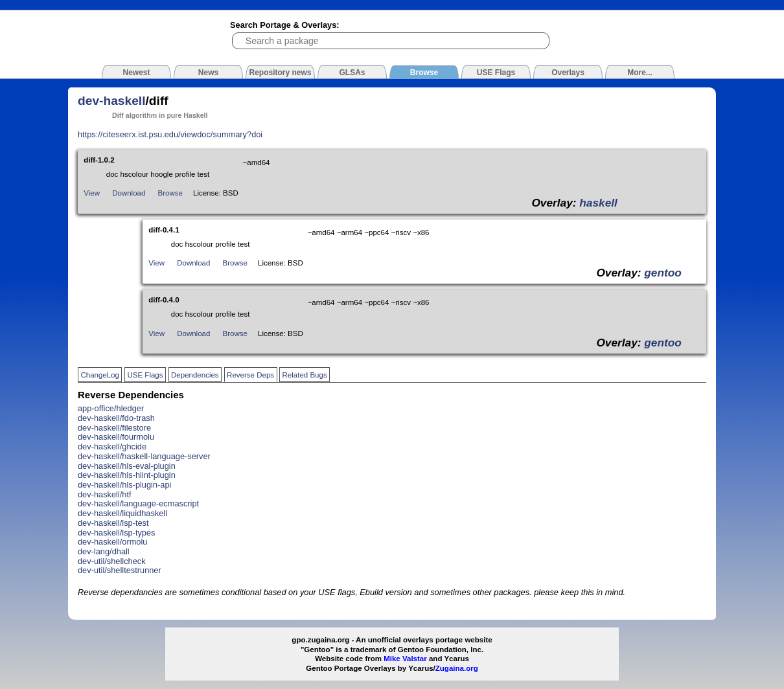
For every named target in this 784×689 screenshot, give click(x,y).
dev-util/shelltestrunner (120, 570)
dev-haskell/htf (105, 494)
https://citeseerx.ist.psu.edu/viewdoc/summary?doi (170, 134)
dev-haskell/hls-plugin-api (124, 485)
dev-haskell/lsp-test (113, 523)
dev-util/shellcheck (112, 561)
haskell (598, 203)
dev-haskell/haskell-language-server (144, 456)
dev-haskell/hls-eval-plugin (127, 466)
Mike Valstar (405, 659)
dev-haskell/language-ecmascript (138, 503)
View (92, 193)
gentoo (663, 273)
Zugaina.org (457, 668)
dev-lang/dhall (104, 551)
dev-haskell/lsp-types (117, 533)
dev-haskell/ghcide (112, 446)
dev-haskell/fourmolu (116, 437)
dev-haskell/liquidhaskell (122, 513)
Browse (170, 193)
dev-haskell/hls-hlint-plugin (127, 475)
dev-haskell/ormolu (112, 542)
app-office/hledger (111, 408)
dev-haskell (112, 101)
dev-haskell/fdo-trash (116, 418)
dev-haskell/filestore (114, 428)
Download (129, 193)
